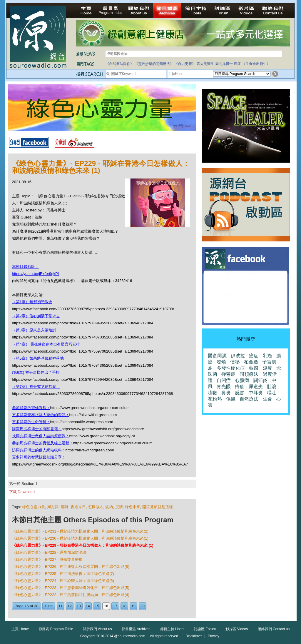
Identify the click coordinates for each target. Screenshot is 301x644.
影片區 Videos (237, 629)
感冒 (240, 393)
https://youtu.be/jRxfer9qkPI (36, 274)
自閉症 (224, 380)
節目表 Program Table (56, 629)
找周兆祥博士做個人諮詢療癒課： (41, 436)
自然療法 (249, 399)
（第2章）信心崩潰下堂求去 (36, 316)
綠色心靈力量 (34, 507)
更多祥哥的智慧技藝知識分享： (39, 457)
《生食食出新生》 (256, 64)
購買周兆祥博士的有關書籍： (37, 429)
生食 (267, 399)
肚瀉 (272, 387)
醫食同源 (217, 356)
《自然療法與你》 (120, 64)
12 (70, 606)
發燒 (221, 362)
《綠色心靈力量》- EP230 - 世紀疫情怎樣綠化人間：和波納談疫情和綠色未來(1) (80, 538)
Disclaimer (194, 636)
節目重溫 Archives (136, 629)
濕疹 (267, 368)
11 (61, 606)
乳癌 (267, 356)
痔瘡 (240, 387)
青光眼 (224, 387)
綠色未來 (133, 507)
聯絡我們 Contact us (274, 629)
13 (79, 606)
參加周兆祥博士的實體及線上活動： (43, 443)
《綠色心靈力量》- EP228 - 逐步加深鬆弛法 (49, 552)
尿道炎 (256, 387)
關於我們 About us (97, 629)
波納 (109, 507)
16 (106, 606)
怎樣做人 (96, 507)
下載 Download (22, 492)
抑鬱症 (228, 374)
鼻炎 (226, 393)
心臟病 (242, 380)
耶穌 (65, 507)
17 (115, 606)
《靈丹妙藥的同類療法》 (154, 64)
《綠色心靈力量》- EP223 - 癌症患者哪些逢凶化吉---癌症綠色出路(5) (71, 588)
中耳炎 (256, 393)
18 (124, 606)
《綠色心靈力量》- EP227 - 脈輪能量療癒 (47, 559)
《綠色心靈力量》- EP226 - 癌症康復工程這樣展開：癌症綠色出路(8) (71, 567)
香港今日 (78, 507)
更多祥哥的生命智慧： (31, 422)
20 (143, 606)
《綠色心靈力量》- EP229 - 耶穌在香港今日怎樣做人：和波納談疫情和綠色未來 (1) (83, 545)
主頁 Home (20, 629)
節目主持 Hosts (172, 629)
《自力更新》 (185, 64)
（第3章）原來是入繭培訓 (34, 330)
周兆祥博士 (224, 64)
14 (88, 606)
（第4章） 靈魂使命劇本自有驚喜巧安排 (46, 344)
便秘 (235, 362)
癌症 (237, 64)
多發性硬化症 (231, 368)
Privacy (214, 636)
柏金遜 (251, 362)
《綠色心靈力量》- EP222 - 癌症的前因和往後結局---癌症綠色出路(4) (71, 595)
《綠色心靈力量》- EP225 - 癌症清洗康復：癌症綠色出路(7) (63, 574)
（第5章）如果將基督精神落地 (38, 358)
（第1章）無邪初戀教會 (32, 302)
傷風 (231, 399)
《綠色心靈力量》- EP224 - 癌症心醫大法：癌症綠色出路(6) (63, 581)
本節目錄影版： (25, 267)
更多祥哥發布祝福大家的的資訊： (41, 415)
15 (97, 606)
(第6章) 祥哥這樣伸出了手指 (36, 372)
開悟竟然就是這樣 (158, 507)
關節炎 (260, 380)
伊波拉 (238, 356)
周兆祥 (53, 507)
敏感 (254, 368)
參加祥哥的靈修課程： (31, 408)
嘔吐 (272, 393)
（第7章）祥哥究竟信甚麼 (36, 387)
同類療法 (249, 374)
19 (133, 606)
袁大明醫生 (205, 64)
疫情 (119, 507)
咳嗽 (213, 393)
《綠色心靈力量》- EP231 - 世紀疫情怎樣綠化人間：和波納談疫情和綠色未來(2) (80, 531)
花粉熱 (215, 399)
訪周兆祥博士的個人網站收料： (39, 450)
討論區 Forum (205, 629)
